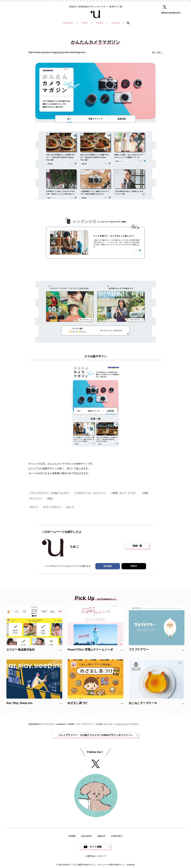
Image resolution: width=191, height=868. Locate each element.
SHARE (108, 566)
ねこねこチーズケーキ (143, 703)
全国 (146, 493)
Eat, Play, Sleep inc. (20, 703)
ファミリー (36, 499)
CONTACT (117, 836)
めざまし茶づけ (78, 703)
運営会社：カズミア (97, 856)
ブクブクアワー (139, 650)
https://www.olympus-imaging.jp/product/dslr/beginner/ (57, 52)
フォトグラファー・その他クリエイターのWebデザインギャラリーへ (95, 735)
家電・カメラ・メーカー (124, 493)
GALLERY (87, 836)
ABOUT (102, 836)
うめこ (159, 52)
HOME (72, 836)
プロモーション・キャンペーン (91, 493)
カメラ (34, 507)
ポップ (71, 507)
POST (134, 566)
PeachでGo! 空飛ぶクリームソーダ (90, 650)
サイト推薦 (95, 847)
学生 (50, 499)
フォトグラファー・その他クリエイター (50, 493)
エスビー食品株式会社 (21, 650)
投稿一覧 (137, 546)
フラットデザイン (53, 507)
